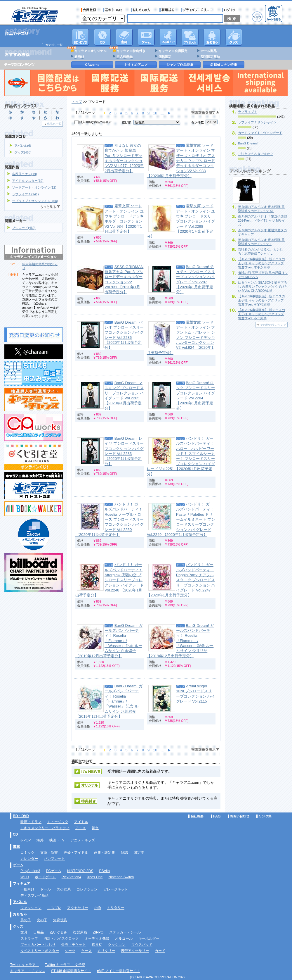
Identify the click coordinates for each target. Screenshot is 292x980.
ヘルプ (257, 17)
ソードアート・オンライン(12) (34, 187)
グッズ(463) (23, 152)
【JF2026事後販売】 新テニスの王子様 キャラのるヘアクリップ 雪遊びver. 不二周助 (261, 314)
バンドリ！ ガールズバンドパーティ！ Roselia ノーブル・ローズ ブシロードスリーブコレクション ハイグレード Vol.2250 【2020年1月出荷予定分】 (109, 519)
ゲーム (18, 865)
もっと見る (48, 207)
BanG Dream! (248, 143)
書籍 (124, 37)
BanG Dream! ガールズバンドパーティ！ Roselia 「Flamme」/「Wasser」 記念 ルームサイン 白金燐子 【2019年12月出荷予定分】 (109, 641)
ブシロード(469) (24, 228)
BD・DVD (21, 816)
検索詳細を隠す (205, 113)
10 (155, 113)
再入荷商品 (125, 56)
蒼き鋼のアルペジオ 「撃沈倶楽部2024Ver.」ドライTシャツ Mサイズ (263, 220)
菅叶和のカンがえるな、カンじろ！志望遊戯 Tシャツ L (260, 251)
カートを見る (274, 13)
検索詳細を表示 (205, 750)
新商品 (79, 56)
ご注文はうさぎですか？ (256, 154)
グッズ (234, 37)
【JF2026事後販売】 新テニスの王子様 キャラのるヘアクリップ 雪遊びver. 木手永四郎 (261, 263)
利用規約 (167, 10)
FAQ (216, 816)
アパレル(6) (23, 146)
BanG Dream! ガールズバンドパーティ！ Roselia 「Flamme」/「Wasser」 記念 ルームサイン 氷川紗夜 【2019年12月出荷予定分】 (109, 701)
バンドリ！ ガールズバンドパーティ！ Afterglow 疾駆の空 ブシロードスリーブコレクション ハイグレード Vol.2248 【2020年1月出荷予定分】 (109, 580)
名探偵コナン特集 (224, 65)
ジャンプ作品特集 (180, 65)
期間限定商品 (210, 56)
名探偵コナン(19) (25, 174)
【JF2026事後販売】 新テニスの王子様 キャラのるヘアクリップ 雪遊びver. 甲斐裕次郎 (261, 300)
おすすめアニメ (136, 65)
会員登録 (89, 10)
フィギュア (168, 37)
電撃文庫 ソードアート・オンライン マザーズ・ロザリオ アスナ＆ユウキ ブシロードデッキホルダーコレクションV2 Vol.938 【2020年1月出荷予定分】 (181, 161)
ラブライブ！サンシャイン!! (258, 122)
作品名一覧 (54, 124)
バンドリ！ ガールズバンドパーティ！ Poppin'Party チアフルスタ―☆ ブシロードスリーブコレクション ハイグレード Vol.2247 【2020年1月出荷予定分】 (181, 580)
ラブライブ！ (248, 112)
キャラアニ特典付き (131, 51)
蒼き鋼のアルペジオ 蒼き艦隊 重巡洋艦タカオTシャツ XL (261, 209)
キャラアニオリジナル (91, 51)
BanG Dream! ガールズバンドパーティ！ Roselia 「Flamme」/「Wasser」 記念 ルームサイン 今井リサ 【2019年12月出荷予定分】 (180, 641)
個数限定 (165, 56)
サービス (142, 10)
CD (102, 37)
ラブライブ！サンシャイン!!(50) (35, 201)
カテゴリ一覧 (54, 45)
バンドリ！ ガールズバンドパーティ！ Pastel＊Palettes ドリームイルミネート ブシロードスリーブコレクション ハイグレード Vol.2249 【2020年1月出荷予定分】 (181, 519)
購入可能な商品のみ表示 (95, 122)
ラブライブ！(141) (25, 194)
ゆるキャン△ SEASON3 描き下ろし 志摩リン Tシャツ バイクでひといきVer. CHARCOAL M (263, 287)
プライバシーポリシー (198, 10)
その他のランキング (273, 325)
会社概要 (196, 816)
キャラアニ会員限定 (173, 51)
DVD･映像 (81, 37)
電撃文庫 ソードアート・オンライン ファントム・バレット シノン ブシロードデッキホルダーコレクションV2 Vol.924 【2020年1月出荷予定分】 (181, 338)
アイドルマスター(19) (28, 181)
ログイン (229, 10)
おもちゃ (212, 37)
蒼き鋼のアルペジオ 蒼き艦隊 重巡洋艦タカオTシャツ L (261, 242)
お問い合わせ (239, 816)
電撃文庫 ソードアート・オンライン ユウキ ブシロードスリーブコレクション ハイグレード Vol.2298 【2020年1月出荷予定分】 (181, 221)
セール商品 (209, 51)
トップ (77, 102)
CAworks (92, 65)
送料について (114, 10)
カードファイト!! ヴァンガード (260, 133)
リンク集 (264, 816)
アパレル (190, 37)
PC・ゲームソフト (146, 37)
